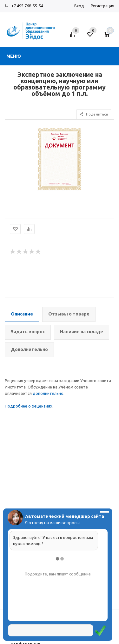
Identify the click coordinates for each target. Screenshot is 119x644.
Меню (14, 56)
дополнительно (48, 393)
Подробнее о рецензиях (29, 406)
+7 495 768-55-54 (27, 6)
